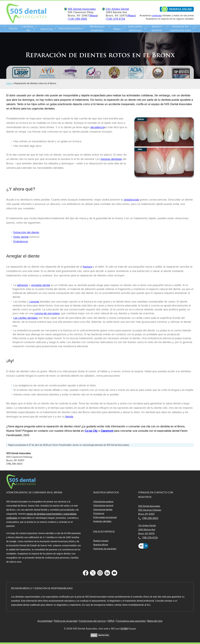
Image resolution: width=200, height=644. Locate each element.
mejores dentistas (111, 159)
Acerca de (28, 29)
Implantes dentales (135, 29)
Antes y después (157, 29)
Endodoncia (21, 241)
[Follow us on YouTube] (114, 573)
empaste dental (41, 285)
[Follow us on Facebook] (86, 573)
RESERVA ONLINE (181, 9)
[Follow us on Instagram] (100, 573)
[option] (141, 546)
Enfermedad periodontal (105, 517)
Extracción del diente (26, 232)
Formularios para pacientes (131, 621)
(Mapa (93, 16)
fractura (87, 267)
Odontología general (103, 505)
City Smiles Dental (117, 9)
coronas (34, 302)
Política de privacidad (66, 621)
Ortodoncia (99, 513)
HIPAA (111, 621)
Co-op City (91, 431)
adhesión (23, 285)
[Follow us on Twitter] (93, 573)
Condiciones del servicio (92, 621)
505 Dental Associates (82, 9)
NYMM (124, 629)
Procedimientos (70, 28)
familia (69, 417)
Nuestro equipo (101, 541)
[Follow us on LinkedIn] (107, 573)
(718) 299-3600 (77, 19)
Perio (117, 29)
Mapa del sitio (155, 621)
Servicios (47, 29)
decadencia (97, 127)
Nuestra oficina (101, 545)
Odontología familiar (103, 510)
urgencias (157, 16)
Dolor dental (21, 237)
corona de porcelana (47, 313)
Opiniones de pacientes (105, 549)
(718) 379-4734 (115, 19)
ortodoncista (131, 200)
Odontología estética (103, 502)
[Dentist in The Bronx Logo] (21, 488)
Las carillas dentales (26, 318)
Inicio (13, 28)
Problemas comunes (97, 29)
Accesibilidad (45, 621)
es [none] (146, 546)
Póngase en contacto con (180, 29)
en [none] (141, 546)
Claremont (107, 431)
